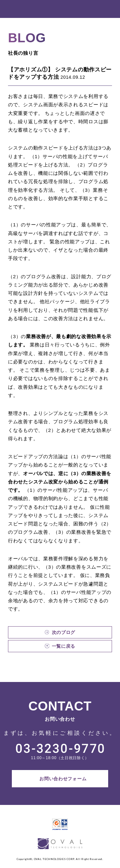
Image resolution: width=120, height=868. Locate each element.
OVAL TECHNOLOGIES (23, 9)
